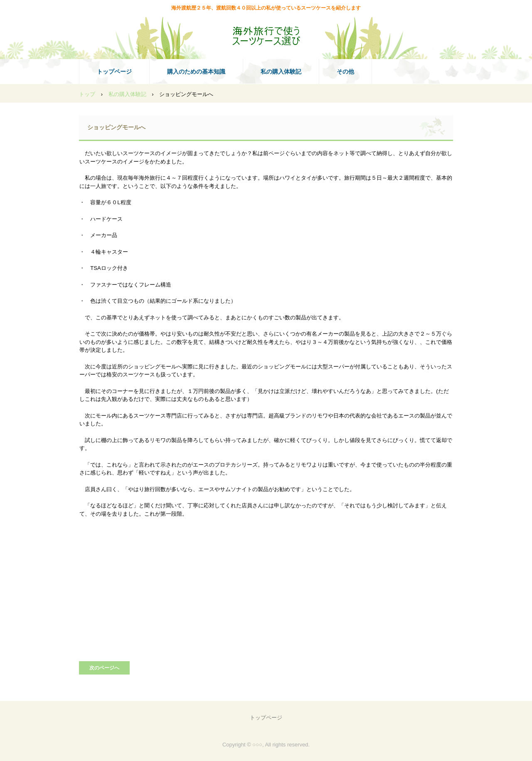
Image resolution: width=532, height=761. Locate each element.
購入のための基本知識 (196, 72)
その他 (345, 72)
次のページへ (104, 668)
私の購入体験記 (281, 72)
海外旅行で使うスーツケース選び (266, 36)
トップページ (114, 72)
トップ (87, 94)
